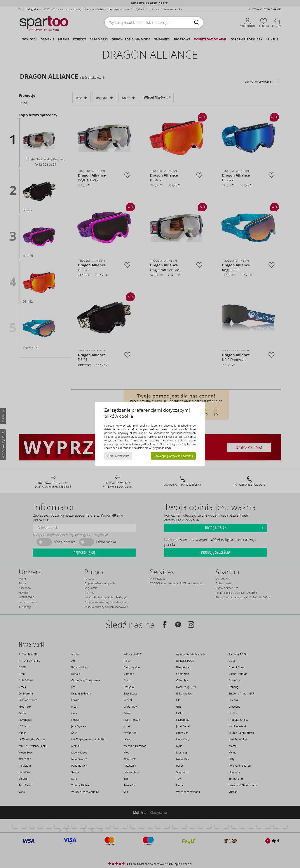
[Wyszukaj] (197, 23)
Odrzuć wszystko (118, 456)
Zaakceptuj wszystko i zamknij (173, 456)
